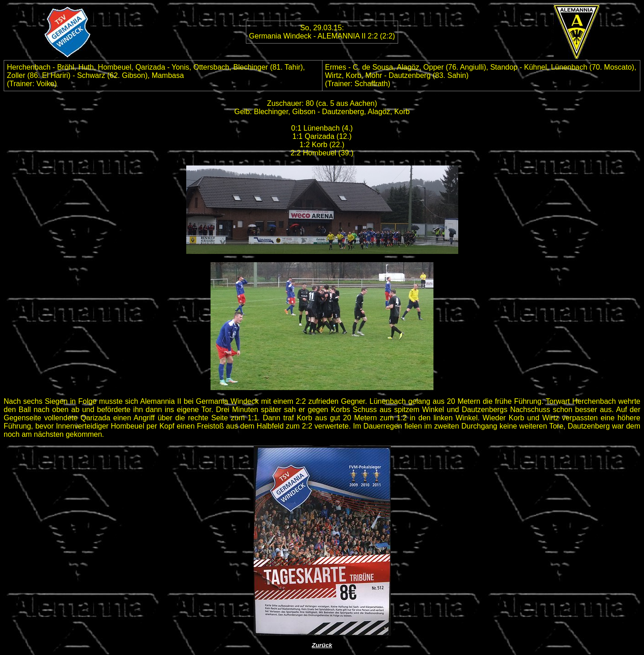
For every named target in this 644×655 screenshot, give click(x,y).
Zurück (322, 645)
